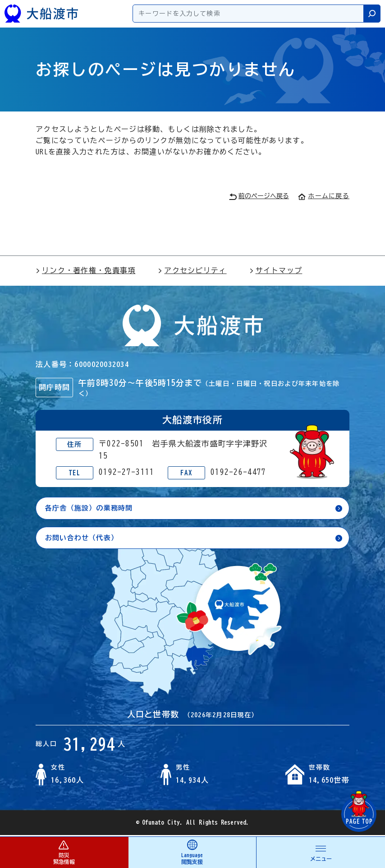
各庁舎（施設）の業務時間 (92, 508)
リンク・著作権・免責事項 (85, 270)
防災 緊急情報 (64, 852)
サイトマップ (276, 270)
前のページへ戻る (259, 197)
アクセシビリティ (192, 270)
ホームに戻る (324, 196)
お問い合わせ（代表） (84, 538)
